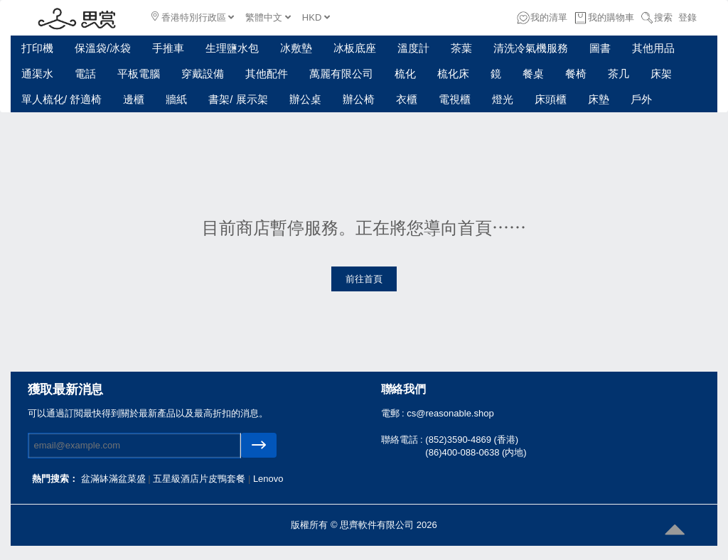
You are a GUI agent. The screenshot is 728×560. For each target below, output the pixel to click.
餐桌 (533, 74)
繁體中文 (268, 17)
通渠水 (37, 74)
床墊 (599, 99)
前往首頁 (364, 279)
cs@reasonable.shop (450, 413)
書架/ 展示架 (238, 99)
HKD (316, 17)
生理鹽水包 (232, 48)
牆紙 (176, 99)
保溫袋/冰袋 (103, 48)
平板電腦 (139, 74)
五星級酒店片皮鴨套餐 (200, 479)
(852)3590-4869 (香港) (472, 440)
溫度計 (413, 48)
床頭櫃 (551, 99)
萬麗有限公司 (341, 74)
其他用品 (653, 48)
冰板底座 (355, 48)
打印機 (37, 48)
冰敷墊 (296, 48)
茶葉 (461, 48)
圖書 (600, 48)
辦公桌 (305, 99)
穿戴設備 (203, 74)
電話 (85, 74)
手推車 (168, 48)
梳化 (405, 74)
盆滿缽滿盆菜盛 (115, 479)
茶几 (619, 74)
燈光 (503, 99)
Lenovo (268, 479)
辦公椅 (359, 99)
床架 (661, 74)
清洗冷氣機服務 (531, 48)
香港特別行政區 (193, 17)
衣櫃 (407, 99)
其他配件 (267, 74)
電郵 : (394, 413)
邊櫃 (134, 99)
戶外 (641, 99)
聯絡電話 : (403, 440)
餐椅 (576, 74)
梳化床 (453, 74)
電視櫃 (455, 99)
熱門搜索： (55, 479)
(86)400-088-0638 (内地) (476, 452)
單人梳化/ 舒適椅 (61, 99)
